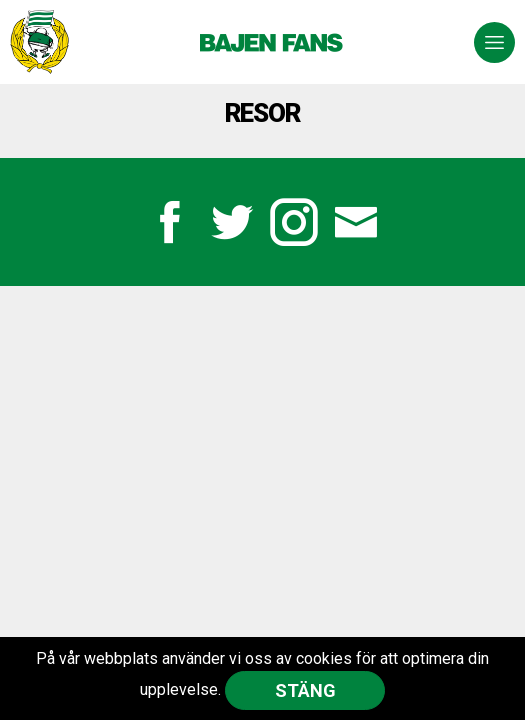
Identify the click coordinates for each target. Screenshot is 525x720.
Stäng (305, 690)
